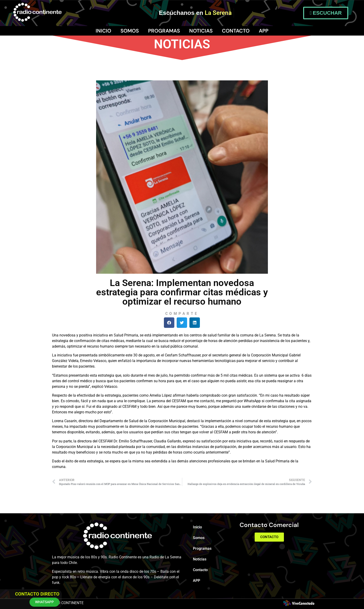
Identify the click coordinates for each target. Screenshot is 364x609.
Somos (130, 31)
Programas (164, 31)
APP (264, 31)
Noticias (201, 31)
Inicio (103, 31)
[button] (169, 323)
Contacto (236, 31)
